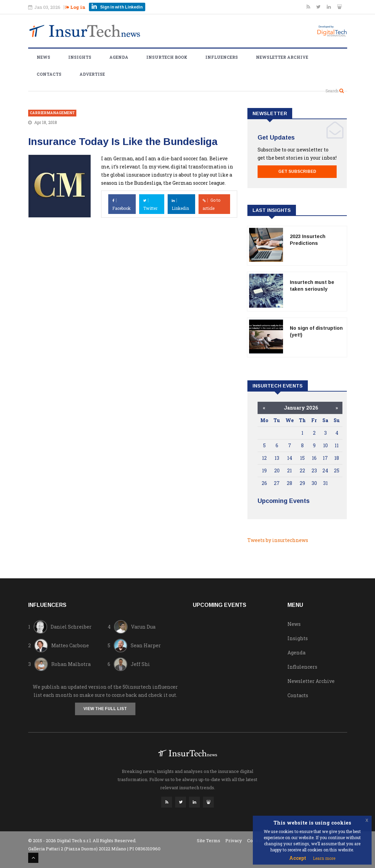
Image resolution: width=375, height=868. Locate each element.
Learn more (324, 858)
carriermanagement (52, 113)
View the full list (105, 709)
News (43, 57)
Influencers (222, 57)
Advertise (92, 74)
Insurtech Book (167, 57)
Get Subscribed (297, 171)
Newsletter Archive (282, 57)
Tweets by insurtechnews (278, 540)
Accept (298, 858)
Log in (75, 7)
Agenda (119, 57)
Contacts (49, 74)
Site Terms (209, 840)
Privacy (234, 840)
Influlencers (302, 667)
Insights (80, 57)
